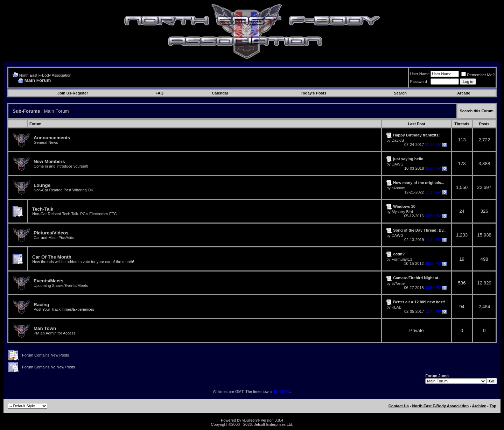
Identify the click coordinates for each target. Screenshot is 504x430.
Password (419, 82)
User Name (420, 74)
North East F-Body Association (45, 75)
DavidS (398, 140)
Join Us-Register (73, 93)
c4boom (398, 188)
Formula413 (402, 259)
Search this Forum (477, 111)
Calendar (220, 93)
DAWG (398, 164)
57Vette (398, 283)
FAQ (159, 93)
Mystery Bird (402, 212)
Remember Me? (478, 75)
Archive (479, 406)
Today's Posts (313, 93)
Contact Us (399, 406)
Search (400, 93)
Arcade (464, 93)
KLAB (397, 307)
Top (493, 406)
